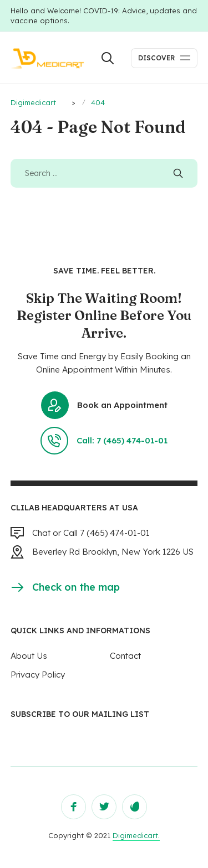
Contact (125, 656)
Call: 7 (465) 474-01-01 (104, 441)
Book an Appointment (104, 405)
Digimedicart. (136, 835)
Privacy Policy (38, 675)
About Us (29, 656)
